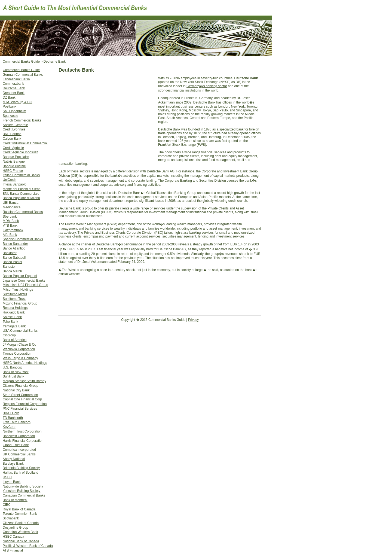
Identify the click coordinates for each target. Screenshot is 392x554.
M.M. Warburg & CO (17, 102)
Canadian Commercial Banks (24, 495)
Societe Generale (15, 125)
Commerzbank (13, 84)
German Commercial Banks (23, 75)
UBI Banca (10, 203)
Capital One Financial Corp (22, 399)
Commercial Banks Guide (21, 70)
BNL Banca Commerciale (21, 194)
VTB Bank (10, 226)
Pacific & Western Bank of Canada (28, 546)
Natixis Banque (14, 162)
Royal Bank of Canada (19, 509)
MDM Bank (11, 221)
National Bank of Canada (21, 541)
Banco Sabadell (14, 258)
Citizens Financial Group (21, 386)
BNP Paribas (12, 134)
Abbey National (14, 459)
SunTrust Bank (13, 376)
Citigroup (9, 335)
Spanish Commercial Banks (23, 239)
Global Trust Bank (16, 445)
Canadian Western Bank (20, 532)
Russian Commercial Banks (23, 212)
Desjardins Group (15, 528)
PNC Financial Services (20, 409)
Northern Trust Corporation (22, 431)
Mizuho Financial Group (20, 303)
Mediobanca (12, 207)
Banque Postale (14, 166)
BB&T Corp (11, 413)
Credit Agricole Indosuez (20, 152)
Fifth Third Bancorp (17, 422)
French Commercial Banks (22, 120)
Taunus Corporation (17, 354)
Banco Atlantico (14, 248)
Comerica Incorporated (19, 450)
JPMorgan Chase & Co (19, 345)
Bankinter (10, 253)
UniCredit (10, 180)
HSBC (7, 477)
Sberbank (10, 217)
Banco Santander (15, 244)
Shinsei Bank (12, 317)
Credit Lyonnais (14, 129)
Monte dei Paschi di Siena (22, 189)
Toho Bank (10, 322)
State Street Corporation (20, 395)
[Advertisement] (108, 118)
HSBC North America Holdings (25, 363)
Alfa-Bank (10, 235)
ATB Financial (13, 550)
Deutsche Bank (14, 88)
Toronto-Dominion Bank (20, 514)
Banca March (12, 271)
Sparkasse (10, 116)
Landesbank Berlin (16, 79)
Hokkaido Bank (14, 312)
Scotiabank (11, 518)
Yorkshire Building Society (22, 491)
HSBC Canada (13, 537)
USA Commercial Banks (20, 331)
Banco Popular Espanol (20, 276)
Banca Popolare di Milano (21, 198)
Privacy (193, 320)
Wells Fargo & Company (20, 358)
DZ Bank (9, 98)
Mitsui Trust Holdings (18, 290)
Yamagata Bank (14, 326)
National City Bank (16, 390)
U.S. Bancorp (12, 367)
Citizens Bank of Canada (21, 523)
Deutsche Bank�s (109, 244)
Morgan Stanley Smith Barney (24, 381)
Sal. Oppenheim (14, 111)
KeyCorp (9, 427)
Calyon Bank (12, 139)
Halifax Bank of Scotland (21, 473)
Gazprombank (13, 230)
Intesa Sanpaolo (15, 184)
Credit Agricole (13, 148)
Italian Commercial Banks (21, 175)
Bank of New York (16, 372)
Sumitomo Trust (14, 299)
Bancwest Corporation (19, 436)
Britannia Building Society (21, 468)
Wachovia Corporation (19, 349)
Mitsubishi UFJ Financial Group (25, 285)
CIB (75, 176)
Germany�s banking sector (207, 86)
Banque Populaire (16, 157)
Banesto (9, 267)
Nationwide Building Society (23, 486)
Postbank (10, 106)
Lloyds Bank (12, 482)
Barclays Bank (13, 464)
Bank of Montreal (15, 500)
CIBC (7, 505)
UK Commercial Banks (19, 454)
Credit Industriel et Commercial (25, 143)
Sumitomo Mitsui (15, 294)
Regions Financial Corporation (25, 404)
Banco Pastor (13, 262)
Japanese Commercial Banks (24, 281)
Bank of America (15, 340)
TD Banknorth (13, 418)
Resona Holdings (15, 308)
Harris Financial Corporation (23, 441)
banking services (97, 229)
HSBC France (13, 171)
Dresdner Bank (14, 93)
